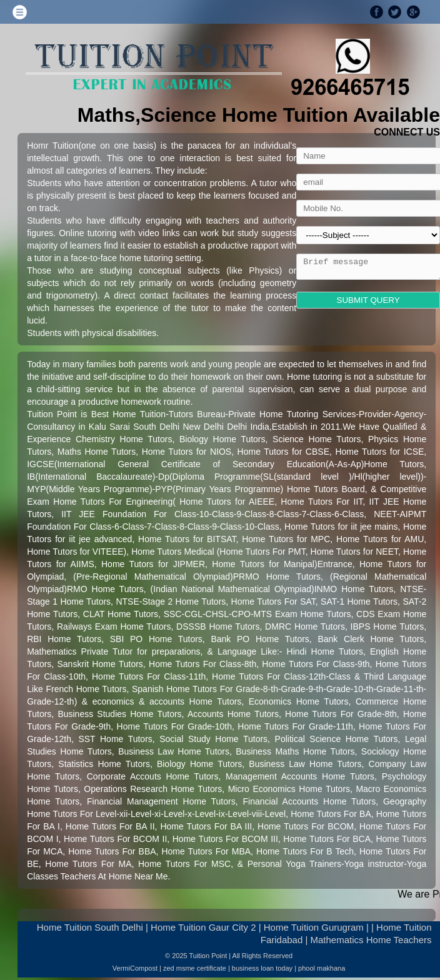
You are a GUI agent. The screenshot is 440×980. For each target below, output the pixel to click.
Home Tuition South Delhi (90, 927)
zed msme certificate (195, 968)
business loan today (262, 968)
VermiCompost (135, 968)
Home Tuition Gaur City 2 (203, 927)
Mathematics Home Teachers (371, 940)
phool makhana (322, 968)
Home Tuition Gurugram (314, 927)
